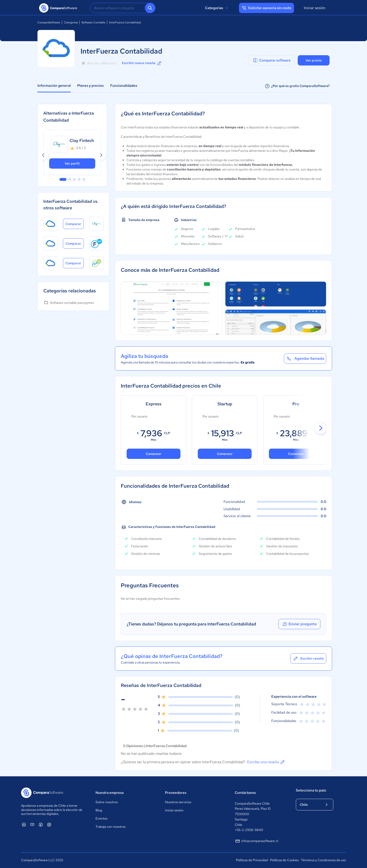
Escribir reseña (308, 658)
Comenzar (225, 454)
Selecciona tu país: (311, 790)
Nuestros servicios (178, 802)
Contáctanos (245, 793)
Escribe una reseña (266, 762)
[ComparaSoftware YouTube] (32, 824)
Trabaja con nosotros (110, 827)
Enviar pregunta (299, 624)
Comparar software (272, 60)
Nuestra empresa (110, 793)
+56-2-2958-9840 (249, 830)
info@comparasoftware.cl (256, 841)
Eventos (101, 818)
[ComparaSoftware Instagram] (49, 824)
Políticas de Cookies (284, 860)
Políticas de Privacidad (252, 860)
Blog (99, 810)
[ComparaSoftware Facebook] (41, 824)
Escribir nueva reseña (142, 63)
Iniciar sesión (315, 8)
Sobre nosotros (107, 802)
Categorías (217, 8)
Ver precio (314, 60)
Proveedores (176, 793)
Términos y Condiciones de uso (323, 860)
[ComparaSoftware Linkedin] (24, 824)
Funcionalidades (124, 86)
